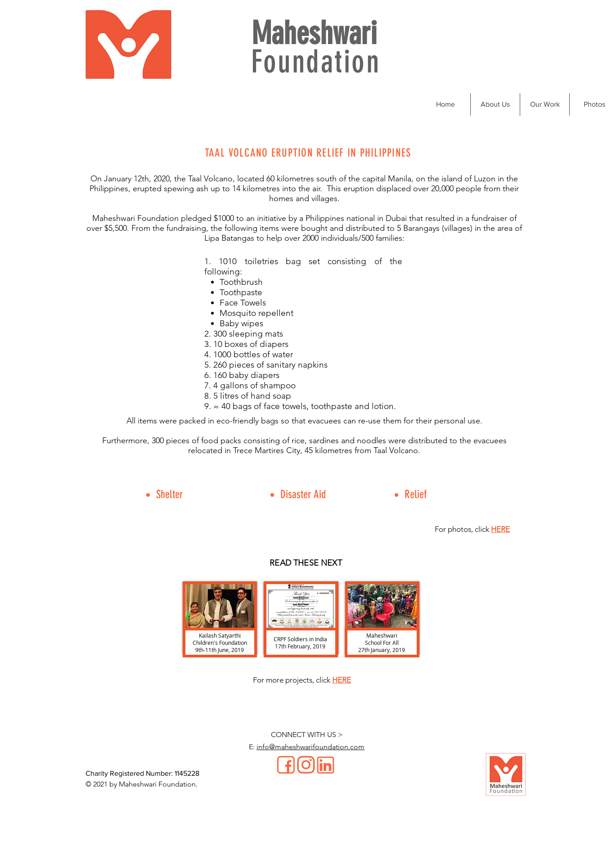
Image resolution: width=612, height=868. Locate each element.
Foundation (316, 62)
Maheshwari (314, 34)
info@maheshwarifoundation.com (310, 747)
